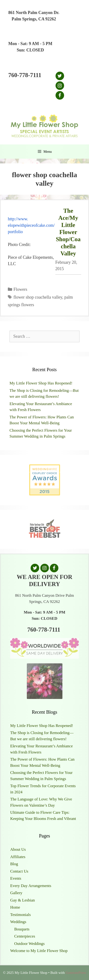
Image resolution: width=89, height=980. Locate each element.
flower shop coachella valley (38, 297)
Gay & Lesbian (23, 900)
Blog (14, 864)
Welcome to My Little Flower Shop (39, 951)
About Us (18, 849)
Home (15, 907)
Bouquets (22, 929)
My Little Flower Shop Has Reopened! (41, 383)
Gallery (16, 893)
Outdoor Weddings (29, 944)
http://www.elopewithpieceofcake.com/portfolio (31, 225)
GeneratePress (76, 973)
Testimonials (21, 915)
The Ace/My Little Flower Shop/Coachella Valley (68, 232)
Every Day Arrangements (31, 886)
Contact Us (19, 871)
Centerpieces (25, 936)
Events (16, 878)
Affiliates (18, 857)
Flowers (20, 289)
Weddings (18, 922)
